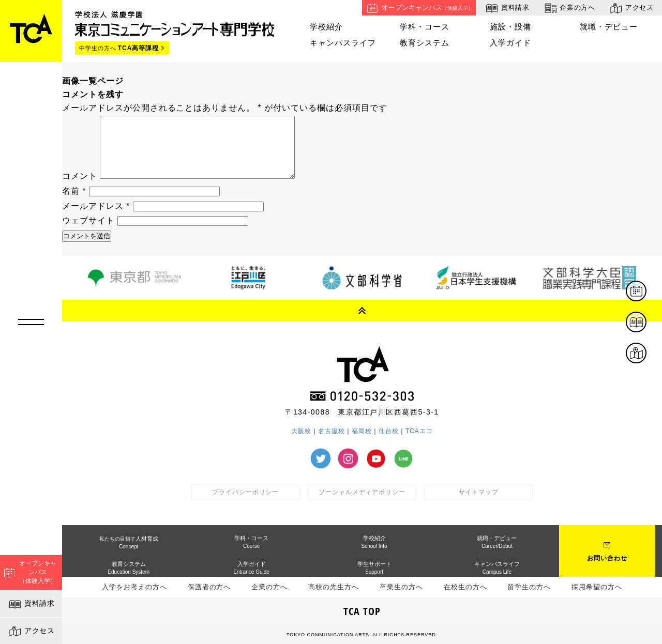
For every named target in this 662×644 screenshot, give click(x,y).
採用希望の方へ (597, 587)
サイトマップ (479, 492)
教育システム (425, 43)
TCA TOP (362, 611)
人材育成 (129, 542)
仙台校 (389, 431)
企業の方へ (569, 8)
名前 (74, 191)
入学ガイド (510, 43)
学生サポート (374, 568)
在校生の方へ (465, 587)
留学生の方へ (529, 587)
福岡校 (362, 431)
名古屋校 (332, 431)
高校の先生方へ (334, 587)
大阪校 (301, 431)
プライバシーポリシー (246, 492)
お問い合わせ (607, 558)
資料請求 (31, 604)
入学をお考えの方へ (134, 587)
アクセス (31, 631)
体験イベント (646, 292)
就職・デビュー (609, 27)
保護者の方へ (209, 587)
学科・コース (425, 27)
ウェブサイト (88, 220)
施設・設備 (510, 27)
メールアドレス (96, 206)
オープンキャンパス (419, 8)
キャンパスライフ (343, 43)
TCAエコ (419, 431)
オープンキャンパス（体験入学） (30, 572)
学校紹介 (326, 27)
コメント (80, 176)
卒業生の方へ (401, 587)
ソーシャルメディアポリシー (362, 492)
